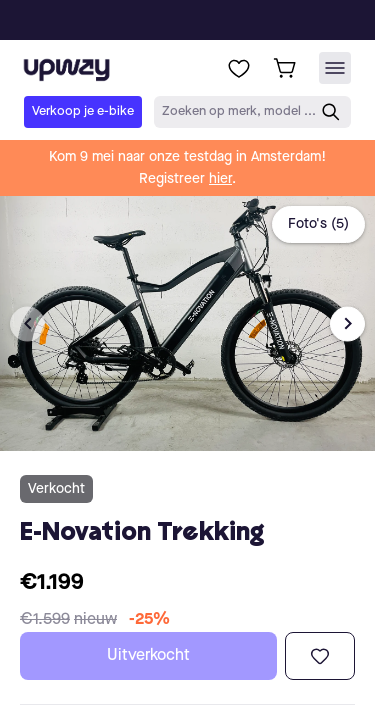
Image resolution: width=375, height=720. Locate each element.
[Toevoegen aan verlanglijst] (320, 656)
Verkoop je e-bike (83, 111)
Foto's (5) (318, 224)
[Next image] (347, 323)
